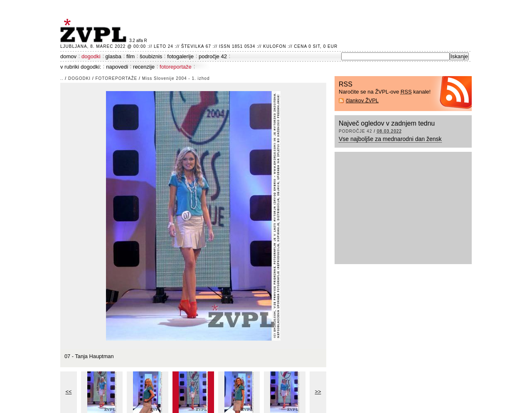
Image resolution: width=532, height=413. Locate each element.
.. (62, 78)
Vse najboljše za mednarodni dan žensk (390, 139)
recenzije (144, 67)
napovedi (117, 67)
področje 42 (213, 56)
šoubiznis (151, 56)
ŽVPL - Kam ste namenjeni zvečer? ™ (95, 31)
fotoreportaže (176, 67)
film (131, 56)
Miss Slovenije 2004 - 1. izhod (176, 78)
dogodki (91, 56)
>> (318, 392)
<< (69, 392)
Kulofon (275, 46)
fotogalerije (180, 56)
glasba (113, 56)
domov (68, 56)
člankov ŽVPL (362, 100)
